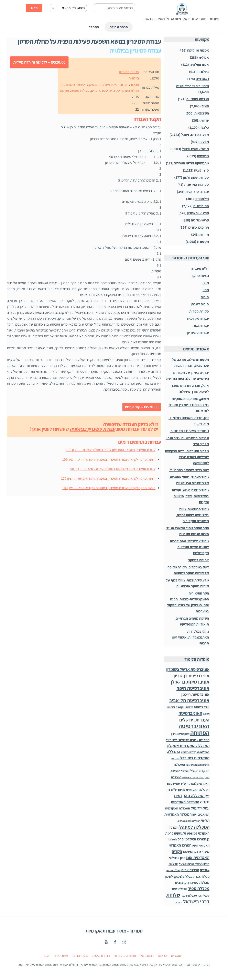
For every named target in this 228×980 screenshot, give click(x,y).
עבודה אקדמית (198, 318)
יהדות (205, 120)
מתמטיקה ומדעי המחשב (192, 163)
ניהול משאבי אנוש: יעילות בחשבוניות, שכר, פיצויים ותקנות (190, 496)
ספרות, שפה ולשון (196, 177)
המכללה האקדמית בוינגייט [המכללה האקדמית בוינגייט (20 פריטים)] (195, 752)
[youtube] (106, 941)
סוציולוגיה (202, 170)
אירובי (123, 84)
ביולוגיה (134, 78)
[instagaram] (124, 941)
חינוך (205, 106)
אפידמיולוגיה (108, 84)
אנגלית (204, 57)
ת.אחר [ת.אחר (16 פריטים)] (179, 902)
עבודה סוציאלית (197, 192)
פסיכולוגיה (201, 206)
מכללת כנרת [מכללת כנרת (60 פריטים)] (201, 877)
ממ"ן (205, 290)
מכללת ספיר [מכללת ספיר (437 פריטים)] (199, 888)
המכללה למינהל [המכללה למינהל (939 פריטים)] (194, 827)
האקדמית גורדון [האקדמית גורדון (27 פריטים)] (180, 734)
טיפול (81, 84)
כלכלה (204, 127)
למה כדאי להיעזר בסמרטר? (189, 470)
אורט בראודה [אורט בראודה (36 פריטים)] (202, 707)
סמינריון (115, 90)
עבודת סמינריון (129, 72)
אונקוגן (134, 84)
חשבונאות (202, 113)
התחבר (94, 27)
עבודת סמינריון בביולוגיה (92, 429)
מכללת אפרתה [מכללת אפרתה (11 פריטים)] (173, 870)
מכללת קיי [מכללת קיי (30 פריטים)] (204, 896)
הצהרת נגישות (101, 956)
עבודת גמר (201, 325)
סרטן (94, 90)
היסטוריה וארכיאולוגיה (193, 86)
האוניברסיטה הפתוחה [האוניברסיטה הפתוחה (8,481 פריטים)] (194, 729)
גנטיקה (92, 84)
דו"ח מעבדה (200, 268)
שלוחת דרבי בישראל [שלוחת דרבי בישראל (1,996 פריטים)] (188, 898)
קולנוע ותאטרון (198, 213)
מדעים (204, 142)
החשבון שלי (147, 956)
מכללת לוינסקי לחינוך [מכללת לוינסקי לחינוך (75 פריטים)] (178, 876)
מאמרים (176, 956)
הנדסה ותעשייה (198, 99)
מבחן (205, 283)
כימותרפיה (68, 84)
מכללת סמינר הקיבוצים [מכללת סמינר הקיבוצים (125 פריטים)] (192, 883)
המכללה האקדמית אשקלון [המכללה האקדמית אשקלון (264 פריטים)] (188, 746)
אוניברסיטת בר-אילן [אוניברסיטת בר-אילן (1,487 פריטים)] (190, 682)
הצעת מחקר (200, 276)
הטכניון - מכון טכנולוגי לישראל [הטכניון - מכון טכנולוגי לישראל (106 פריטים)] (188, 740)
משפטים (203, 156)
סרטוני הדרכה (80, 956)
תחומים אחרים (199, 227)
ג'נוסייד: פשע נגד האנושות (190, 431)
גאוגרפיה (202, 79)
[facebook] (115, 941)
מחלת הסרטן (130, 90)
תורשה (65, 90)
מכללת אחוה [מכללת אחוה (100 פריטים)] (190, 870)
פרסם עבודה (119, 27)
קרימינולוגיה (200, 220)
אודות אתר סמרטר (125, 956)
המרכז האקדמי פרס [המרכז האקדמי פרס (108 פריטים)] (192, 839)
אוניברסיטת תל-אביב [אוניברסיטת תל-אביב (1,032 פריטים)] (189, 700)
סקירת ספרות (199, 311)
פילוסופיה (202, 199)
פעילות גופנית (80, 90)
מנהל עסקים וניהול (195, 149)
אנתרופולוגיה (199, 64)
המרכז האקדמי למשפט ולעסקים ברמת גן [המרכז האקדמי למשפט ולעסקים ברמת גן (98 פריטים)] (187, 833)
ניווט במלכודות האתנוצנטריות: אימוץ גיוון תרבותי (190, 637)
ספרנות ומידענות (197, 184)
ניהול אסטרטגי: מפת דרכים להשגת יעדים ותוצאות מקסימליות (189, 547)
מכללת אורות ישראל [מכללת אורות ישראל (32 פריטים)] (191, 864)
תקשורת (203, 242)
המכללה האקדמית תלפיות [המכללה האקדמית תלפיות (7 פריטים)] (189, 821)
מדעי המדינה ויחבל (195, 135)
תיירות (204, 234)
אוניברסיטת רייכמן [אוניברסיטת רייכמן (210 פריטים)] (195, 694)
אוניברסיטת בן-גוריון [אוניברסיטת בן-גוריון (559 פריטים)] (192, 676)
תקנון (47, 956)
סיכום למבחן (200, 304)
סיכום (205, 297)
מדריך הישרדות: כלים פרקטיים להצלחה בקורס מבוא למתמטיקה (187, 457)
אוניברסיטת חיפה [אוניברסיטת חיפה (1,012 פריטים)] (193, 688)
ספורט (104, 90)
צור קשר (162, 956)
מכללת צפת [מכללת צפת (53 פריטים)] (180, 889)
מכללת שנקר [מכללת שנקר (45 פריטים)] (189, 895)
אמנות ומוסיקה (198, 50)
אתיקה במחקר (199, 560)
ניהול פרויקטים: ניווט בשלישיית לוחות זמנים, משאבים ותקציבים (192, 515)
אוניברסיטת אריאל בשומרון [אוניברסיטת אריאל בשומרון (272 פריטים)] (188, 669)
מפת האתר (61, 956)
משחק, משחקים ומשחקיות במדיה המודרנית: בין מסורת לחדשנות (189, 405)
